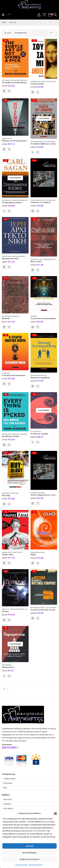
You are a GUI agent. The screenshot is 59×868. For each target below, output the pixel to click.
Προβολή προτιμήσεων (30, 859)
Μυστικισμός (15, 316)
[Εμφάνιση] (53, 33)
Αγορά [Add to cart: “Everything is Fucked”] (4, 445)
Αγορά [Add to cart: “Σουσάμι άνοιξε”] (33, 92)
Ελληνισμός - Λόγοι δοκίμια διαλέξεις (43, 259)
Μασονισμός (6, 316)
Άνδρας (4, 552)
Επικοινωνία (8, 783)
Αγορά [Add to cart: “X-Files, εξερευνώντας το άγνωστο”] (33, 503)
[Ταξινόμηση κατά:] (22, 33)
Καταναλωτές (6, 493)
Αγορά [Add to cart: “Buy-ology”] (4, 504)
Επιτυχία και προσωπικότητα (11, 80)
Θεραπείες (34, 316)
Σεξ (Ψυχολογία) (36, 432)
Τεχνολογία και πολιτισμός (50, 82)
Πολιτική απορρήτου (35, 865)
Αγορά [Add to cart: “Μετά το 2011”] (33, 270)
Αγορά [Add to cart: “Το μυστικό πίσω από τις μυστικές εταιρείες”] (33, 618)
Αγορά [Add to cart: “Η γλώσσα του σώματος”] (33, 211)
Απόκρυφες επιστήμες (38, 493)
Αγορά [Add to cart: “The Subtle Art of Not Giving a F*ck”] (4, 91)
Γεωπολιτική (6, 373)
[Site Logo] (30, 5)
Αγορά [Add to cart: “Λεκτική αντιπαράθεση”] (33, 386)
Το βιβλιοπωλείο (10, 779)
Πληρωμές (7, 804)
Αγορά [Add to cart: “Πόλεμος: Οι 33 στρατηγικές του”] (4, 149)
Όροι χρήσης (8, 808)
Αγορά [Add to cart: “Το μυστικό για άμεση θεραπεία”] (33, 327)
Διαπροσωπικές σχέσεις (15, 552)
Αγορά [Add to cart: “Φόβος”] (33, 563)
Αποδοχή (30, 846)
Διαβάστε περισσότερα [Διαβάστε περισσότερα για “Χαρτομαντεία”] (4, 676)
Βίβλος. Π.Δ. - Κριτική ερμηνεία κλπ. (13, 609)
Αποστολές (8, 799)
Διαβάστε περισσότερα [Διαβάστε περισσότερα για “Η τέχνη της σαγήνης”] (33, 442)
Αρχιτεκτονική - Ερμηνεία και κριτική (14, 256)
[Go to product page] (15, 58)
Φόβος (43, 553)
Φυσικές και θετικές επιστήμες (27, 200)
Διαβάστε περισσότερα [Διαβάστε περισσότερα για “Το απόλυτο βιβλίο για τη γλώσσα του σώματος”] (33, 152)
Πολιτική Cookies (21, 865)
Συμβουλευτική (25, 80)
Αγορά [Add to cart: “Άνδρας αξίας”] (4, 563)
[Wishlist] (44, 15)
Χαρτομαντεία (7, 665)
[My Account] (39, 15)
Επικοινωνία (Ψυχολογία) (39, 142)
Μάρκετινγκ (15, 493)
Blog (5, 788)
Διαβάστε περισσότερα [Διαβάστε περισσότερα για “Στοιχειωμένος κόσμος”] (4, 211)
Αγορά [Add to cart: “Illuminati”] (4, 327)
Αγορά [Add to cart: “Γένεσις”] (4, 620)
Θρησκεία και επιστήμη (9, 200)
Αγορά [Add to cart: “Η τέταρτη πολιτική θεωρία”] (4, 384)
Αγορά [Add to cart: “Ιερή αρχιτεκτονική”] (4, 267)
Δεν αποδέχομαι (29, 853)
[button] (55, 813)
